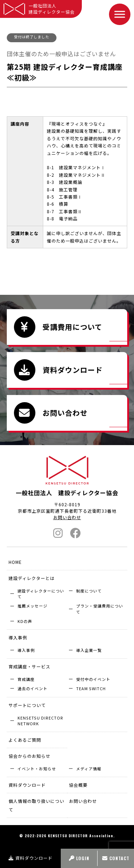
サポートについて (27, 705)
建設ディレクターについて (41, 594)
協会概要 (78, 785)
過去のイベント (33, 688)
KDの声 (25, 621)
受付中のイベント (93, 679)
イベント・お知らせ (37, 769)
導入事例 (18, 637)
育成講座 (26, 679)
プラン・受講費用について (100, 609)
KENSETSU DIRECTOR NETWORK (40, 721)
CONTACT (116, 858)
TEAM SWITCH (91, 688)
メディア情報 (89, 769)
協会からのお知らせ (29, 756)
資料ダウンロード (31, 858)
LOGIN (79, 858)
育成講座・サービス (29, 666)
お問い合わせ (67, 517)
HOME (15, 562)
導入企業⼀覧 (89, 650)
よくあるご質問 (25, 740)
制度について (89, 591)
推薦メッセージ (33, 606)
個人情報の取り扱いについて (36, 805)
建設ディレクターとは (32, 578)
